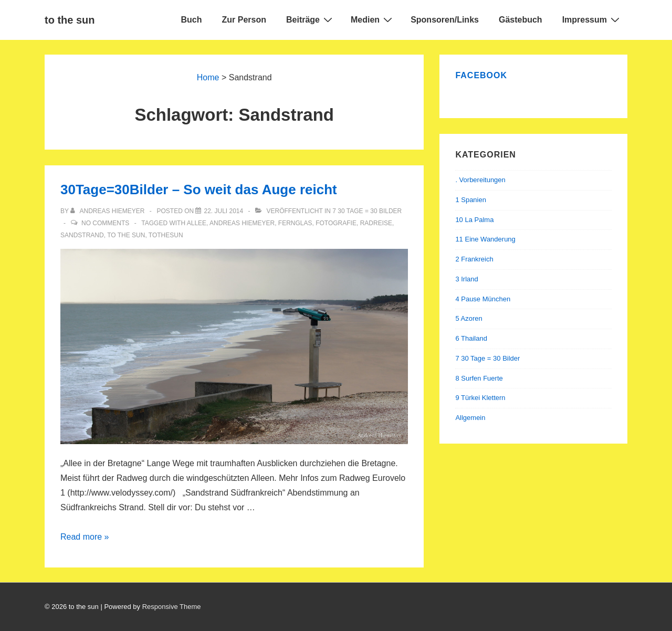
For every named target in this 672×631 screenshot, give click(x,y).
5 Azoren (469, 318)
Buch (192, 20)
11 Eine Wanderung (485, 239)
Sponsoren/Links (445, 20)
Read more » (85, 537)
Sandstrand (82, 235)
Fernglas (295, 223)
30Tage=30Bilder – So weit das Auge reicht (199, 190)
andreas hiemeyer (242, 223)
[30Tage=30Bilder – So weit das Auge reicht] (223, 211)
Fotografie (336, 223)
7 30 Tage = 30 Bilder (367, 211)
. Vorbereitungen (480, 180)
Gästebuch (521, 20)
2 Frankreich (474, 259)
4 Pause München (483, 299)
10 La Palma (474, 220)
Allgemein (470, 418)
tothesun (166, 235)
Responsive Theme (172, 607)
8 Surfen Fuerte (479, 378)
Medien (373, 19)
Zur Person (244, 20)
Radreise (376, 223)
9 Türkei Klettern (480, 398)
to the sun (70, 20)
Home (208, 77)
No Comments (105, 223)
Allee (197, 223)
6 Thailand (471, 338)
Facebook (481, 75)
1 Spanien (471, 200)
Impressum (592, 19)
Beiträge (311, 19)
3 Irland (466, 279)
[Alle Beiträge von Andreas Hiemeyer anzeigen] (108, 211)
